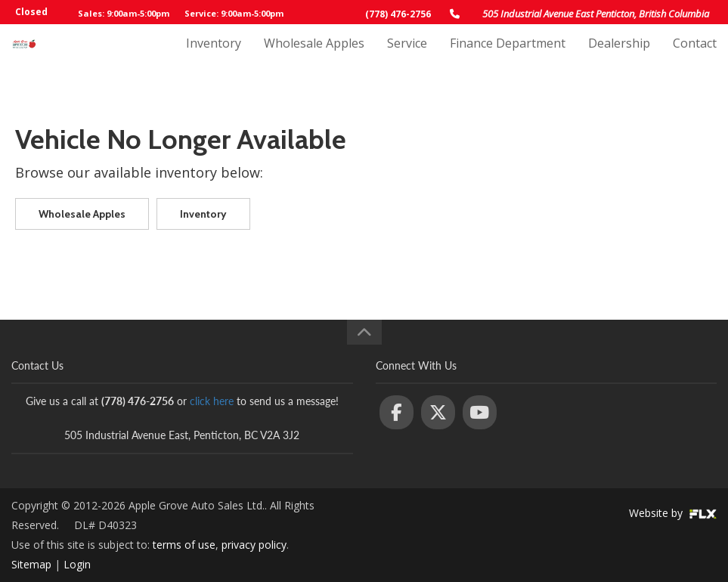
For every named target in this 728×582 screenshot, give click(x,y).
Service (407, 58)
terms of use (184, 545)
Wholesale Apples (314, 58)
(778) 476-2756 (398, 14)
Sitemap (31, 564)
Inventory (214, 58)
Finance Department (508, 58)
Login (77, 564)
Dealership (619, 58)
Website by (673, 513)
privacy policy (254, 545)
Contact (695, 58)
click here (212, 401)
